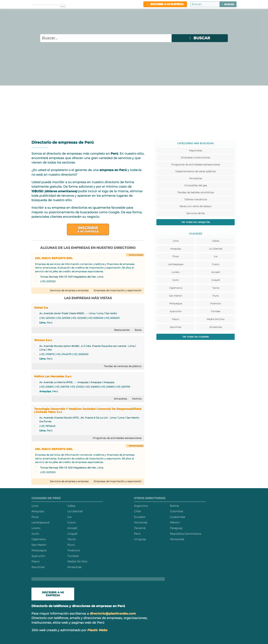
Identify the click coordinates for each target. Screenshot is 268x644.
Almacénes (120, 399)
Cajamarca (176, 288)
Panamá (140, 528)
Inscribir (88, 229)
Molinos (137, 399)
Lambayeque (176, 264)
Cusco (216, 264)
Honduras (141, 522)
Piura (176, 256)
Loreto (176, 272)
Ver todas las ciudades (196, 337)
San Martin (176, 296)
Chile (137, 511)
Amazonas (216, 327)
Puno (216, 296)
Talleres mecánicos (196, 199)
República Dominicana (185, 534)
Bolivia (174, 506)
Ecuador (140, 517)
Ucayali (216, 280)
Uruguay (140, 539)
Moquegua (176, 303)
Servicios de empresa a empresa (69, 290)
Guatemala (177, 517)
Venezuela (177, 539)
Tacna (216, 288)
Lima (42, 323)
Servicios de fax (196, 213)
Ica (216, 256)
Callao (216, 241)
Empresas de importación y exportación (118, 290)
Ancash (216, 272)
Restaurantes (122, 330)
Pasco (176, 319)
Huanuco (216, 303)
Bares (138, 330)
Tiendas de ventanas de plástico (123, 366)
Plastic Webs (97, 630)
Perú (137, 534)
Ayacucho (176, 311)
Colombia (176, 511)
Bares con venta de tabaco (196, 206)
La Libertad (216, 249)
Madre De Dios (216, 319)
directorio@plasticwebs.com (113, 613)
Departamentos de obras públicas (196, 171)
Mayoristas (196, 151)
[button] (228, 4)
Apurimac (176, 327)
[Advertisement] (134, 111)
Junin (176, 280)
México (175, 522)
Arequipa (45, 391)
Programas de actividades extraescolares (117, 438)
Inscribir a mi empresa (165, 4)
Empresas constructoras (196, 158)
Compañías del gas (196, 185)
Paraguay (176, 528)
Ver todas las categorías (196, 222)
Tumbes (216, 311)
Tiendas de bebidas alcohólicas (196, 192)
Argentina (141, 506)
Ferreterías (196, 178)
